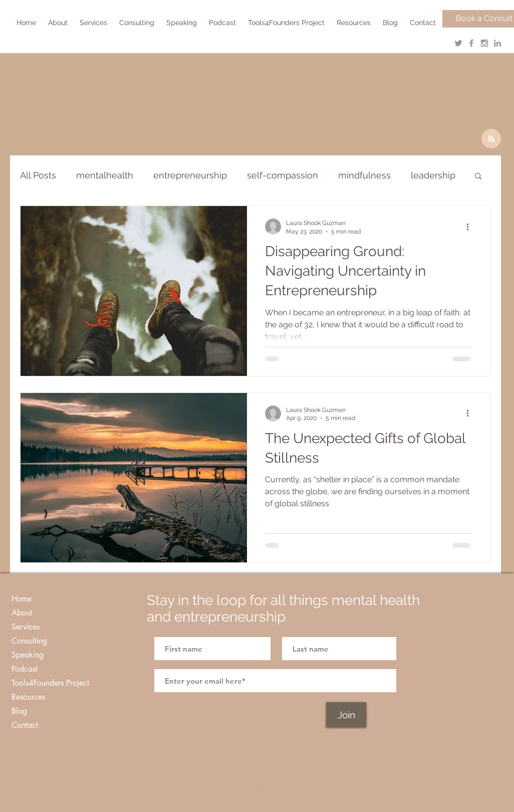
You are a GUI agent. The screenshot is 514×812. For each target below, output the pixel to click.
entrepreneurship (190, 175)
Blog (19, 711)
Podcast (25, 669)
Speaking (28, 655)
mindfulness (364, 175)
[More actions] (471, 227)
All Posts (38, 175)
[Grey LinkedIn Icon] (497, 43)
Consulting (29, 641)
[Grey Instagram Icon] (484, 43)
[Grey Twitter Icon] (458, 43)
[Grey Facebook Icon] (471, 43)
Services (26, 627)
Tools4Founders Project (50, 683)
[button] (94, 23)
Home (22, 599)
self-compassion (283, 175)
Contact (25, 725)
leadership (433, 175)
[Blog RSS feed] (491, 139)
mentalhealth (105, 175)
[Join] (346, 715)
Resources (28, 697)
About (22, 613)
